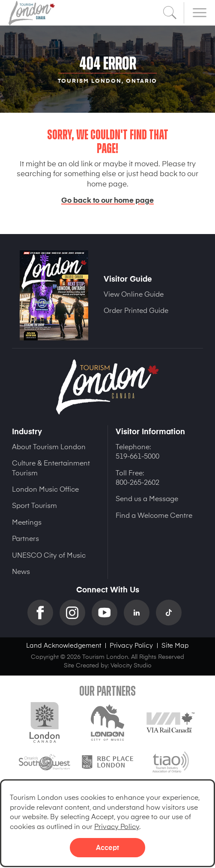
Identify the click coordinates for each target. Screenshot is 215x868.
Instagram (76, 613)
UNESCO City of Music (49, 555)
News (21, 571)
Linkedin (140, 613)
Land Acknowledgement (64, 645)
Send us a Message (147, 498)
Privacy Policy (117, 826)
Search (170, 13)
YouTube (108, 613)
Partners (25, 538)
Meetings (27, 522)
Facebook (43, 613)
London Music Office (45, 489)
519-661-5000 (137, 456)
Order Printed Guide (136, 310)
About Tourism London (49, 446)
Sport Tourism (34, 505)
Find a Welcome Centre (154, 515)
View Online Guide (134, 294)
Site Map (175, 645)
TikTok (172, 613)
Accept (107, 847)
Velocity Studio (131, 665)
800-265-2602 (137, 482)
